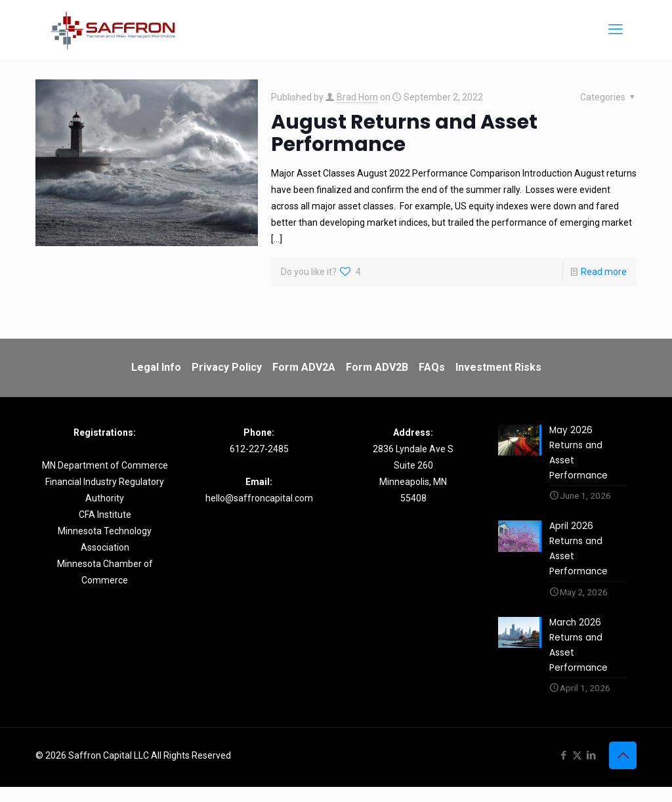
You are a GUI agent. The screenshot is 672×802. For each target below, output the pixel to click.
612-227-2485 (259, 449)
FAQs (432, 367)
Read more (604, 272)
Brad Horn (357, 97)
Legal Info (156, 367)
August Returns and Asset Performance (404, 133)
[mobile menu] (616, 30)
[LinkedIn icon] (591, 770)
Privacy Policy (227, 367)
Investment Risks (498, 367)
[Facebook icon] (563, 770)
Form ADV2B (377, 367)
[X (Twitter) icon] (577, 770)
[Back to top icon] (623, 770)
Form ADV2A (304, 367)
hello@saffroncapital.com (259, 498)
